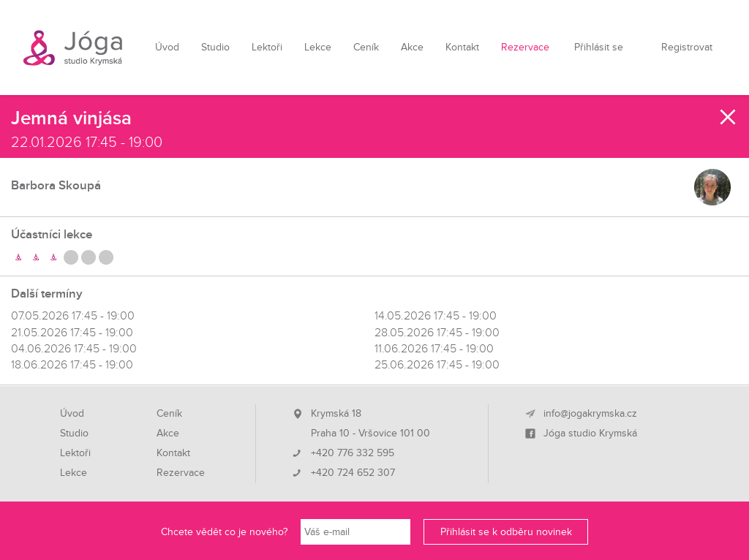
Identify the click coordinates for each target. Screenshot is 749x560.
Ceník (366, 47)
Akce (412, 47)
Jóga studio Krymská (590, 434)
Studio (215, 47)
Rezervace (525, 47)
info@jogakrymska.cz (590, 414)
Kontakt (462, 47)
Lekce (318, 47)
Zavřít (729, 117)
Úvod (167, 47)
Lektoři (267, 47)
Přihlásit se (599, 47)
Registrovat (687, 47)
